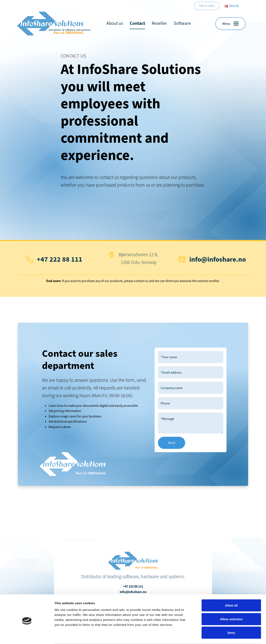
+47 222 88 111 (60, 259)
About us (115, 23)
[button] (230, 24)
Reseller (159, 23)
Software (182, 23)
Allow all (231, 589)
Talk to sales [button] (207, 6)
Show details (218, 636)
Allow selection (231, 603)
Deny (231, 617)
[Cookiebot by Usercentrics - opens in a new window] (27, 636)
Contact (137, 23)
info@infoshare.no (218, 259)
